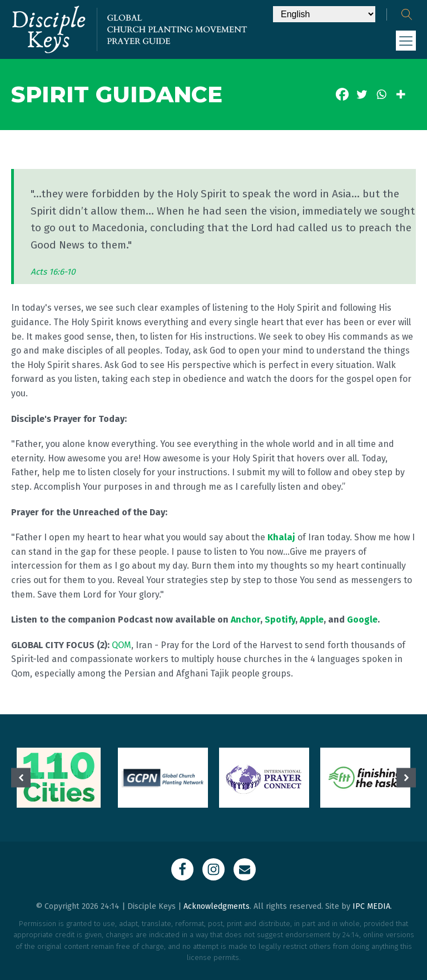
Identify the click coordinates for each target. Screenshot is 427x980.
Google (362, 620)
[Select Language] (324, 14)
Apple (312, 620)
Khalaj (281, 537)
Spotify (280, 620)
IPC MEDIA (371, 906)
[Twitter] (362, 94)
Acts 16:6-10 (53, 272)
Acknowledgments (217, 906)
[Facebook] (342, 94)
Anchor (245, 620)
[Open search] (407, 14)
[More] (401, 94)
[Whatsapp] (381, 94)
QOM (121, 645)
